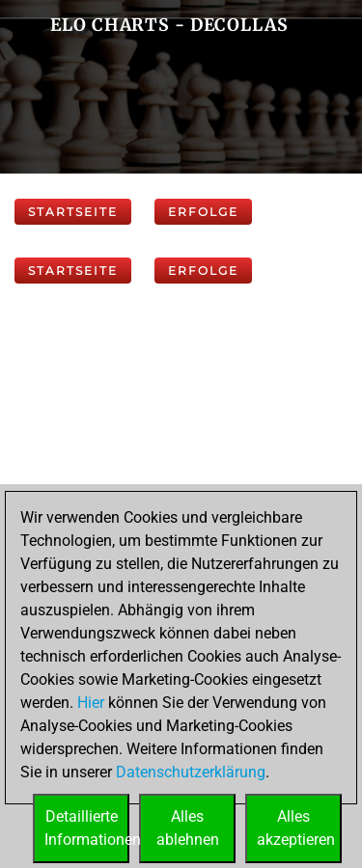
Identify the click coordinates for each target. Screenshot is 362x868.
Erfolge (203, 212)
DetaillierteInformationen (87, 828)
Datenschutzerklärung (191, 772)
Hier (91, 703)
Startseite (73, 212)
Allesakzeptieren (296, 828)
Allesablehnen (188, 828)
